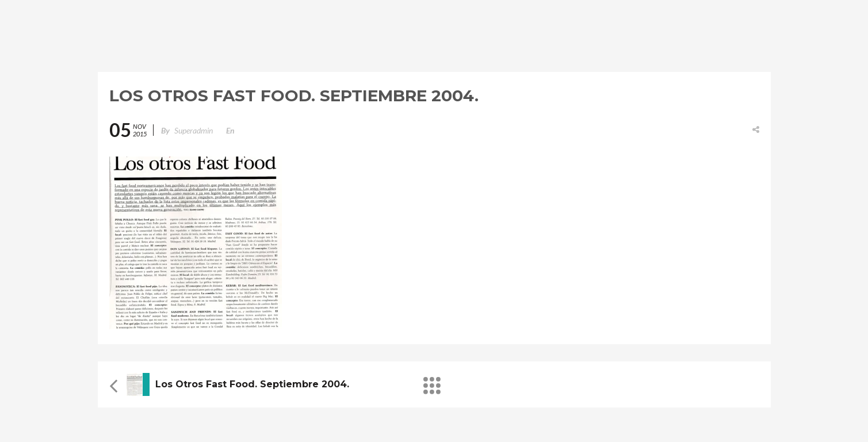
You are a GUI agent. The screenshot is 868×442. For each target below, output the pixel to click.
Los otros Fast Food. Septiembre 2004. (252, 384)
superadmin (194, 130)
